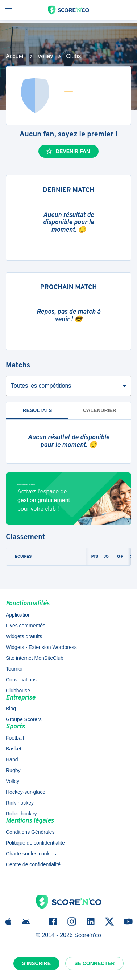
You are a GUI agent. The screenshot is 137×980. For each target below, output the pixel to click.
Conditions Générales (30, 832)
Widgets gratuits (24, 636)
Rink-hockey (20, 803)
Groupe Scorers (24, 719)
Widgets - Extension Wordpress (41, 647)
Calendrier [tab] (100, 410)
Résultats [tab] (38, 410)
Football (15, 738)
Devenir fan (68, 151)
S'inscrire (37, 963)
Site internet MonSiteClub (35, 658)
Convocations (21, 680)
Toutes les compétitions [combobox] (41, 386)
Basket (14, 749)
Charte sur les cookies (31, 854)
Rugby (13, 770)
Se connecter (94, 963)
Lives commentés (26, 626)
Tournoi (14, 669)
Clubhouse (18, 691)
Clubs (73, 56)
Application (18, 615)
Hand (12, 759)
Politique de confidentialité (35, 843)
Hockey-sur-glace (26, 792)
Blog (11, 709)
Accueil (15, 56)
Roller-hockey (21, 814)
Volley (45, 56)
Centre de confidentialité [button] (33, 864)
